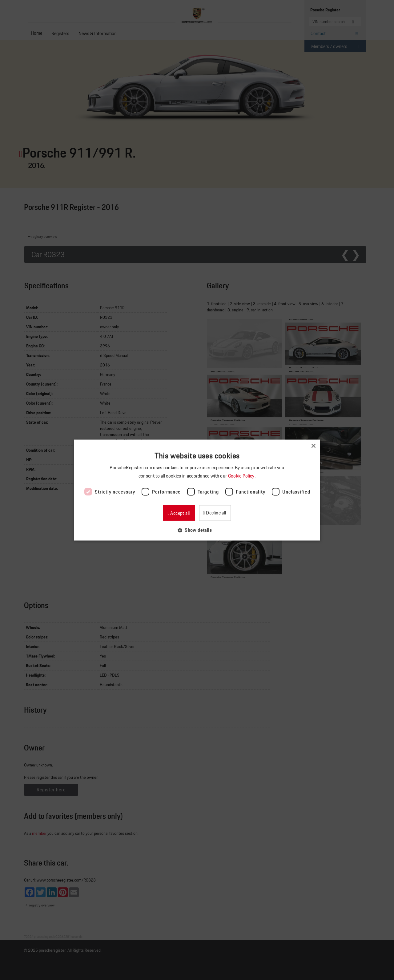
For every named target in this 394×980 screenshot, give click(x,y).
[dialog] (197, 490)
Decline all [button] (216, 513)
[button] (197, 530)
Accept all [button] (179, 513)
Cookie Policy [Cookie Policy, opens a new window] (242, 476)
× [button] (313, 446)
